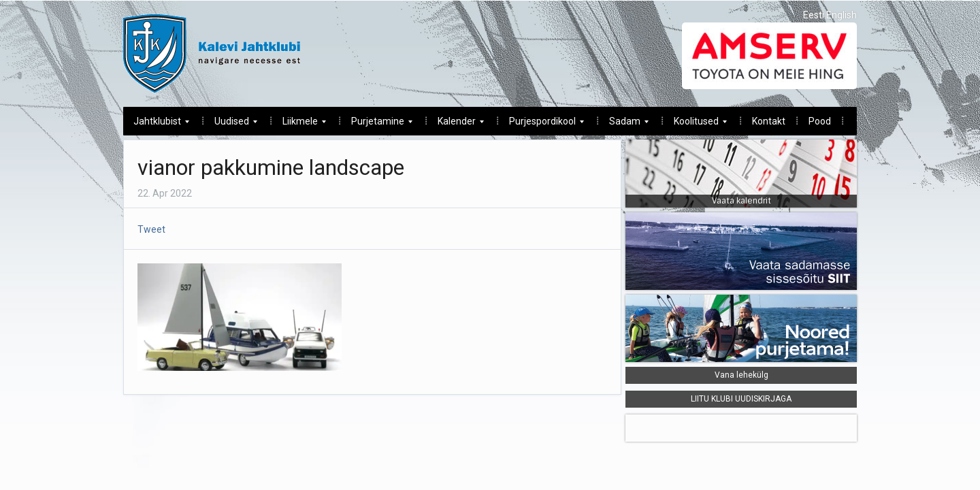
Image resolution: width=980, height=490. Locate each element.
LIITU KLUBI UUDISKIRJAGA (741, 399)
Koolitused (695, 125)
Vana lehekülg (741, 375)
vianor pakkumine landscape (271, 167)
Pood (820, 121)
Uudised (231, 125)
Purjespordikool (541, 125)
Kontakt (769, 121)
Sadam (624, 125)
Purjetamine (377, 125)
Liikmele (299, 125)
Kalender (456, 125)
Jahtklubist (156, 125)
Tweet (151, 229)
